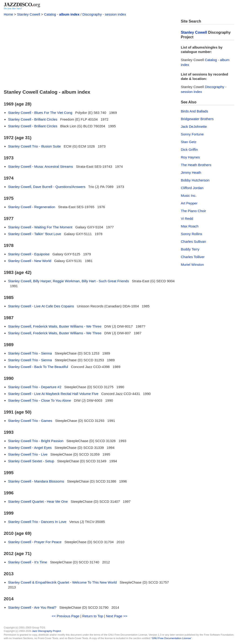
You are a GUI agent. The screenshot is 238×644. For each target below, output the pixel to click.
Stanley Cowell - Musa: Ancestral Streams (41, 166)
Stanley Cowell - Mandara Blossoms (36, 481)
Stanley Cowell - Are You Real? (32, 607)
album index (69, 14)
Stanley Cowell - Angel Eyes (30, 448)
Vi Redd (187, 218)
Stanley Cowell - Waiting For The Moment (40, 227)
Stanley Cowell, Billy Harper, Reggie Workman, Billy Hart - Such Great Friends (69, 281)
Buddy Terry (190, 249)
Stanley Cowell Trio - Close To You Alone (40, 400)
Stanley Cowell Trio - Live (28, 454)
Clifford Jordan (192, 188)
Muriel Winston (192, 264)
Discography (92, 14)
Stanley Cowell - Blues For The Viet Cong (40, 113)
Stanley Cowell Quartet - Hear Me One (38, 501)
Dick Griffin (189, 149)
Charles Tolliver (193, 257)
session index (115, 14)
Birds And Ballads (195, 111)
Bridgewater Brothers (197, 119)
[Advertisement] (89, 52)
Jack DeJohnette (194, 126)
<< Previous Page (65, 616)
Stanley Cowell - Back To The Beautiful (38, 367)
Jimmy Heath (191, 172)
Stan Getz (189, 142)
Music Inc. (189, 195)
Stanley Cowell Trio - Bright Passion (36, 441)
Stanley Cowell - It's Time (28, 562)
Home (8, 14)
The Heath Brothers (196, 165)
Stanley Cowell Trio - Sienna (30, 353)
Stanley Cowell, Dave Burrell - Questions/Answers (47, 187)
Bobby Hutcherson (195, 180)
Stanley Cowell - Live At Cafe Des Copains (41, 306)
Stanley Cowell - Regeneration (32, 207)
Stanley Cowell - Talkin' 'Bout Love (35, 234)
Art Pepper (189, 203)
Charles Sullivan (193, 241)
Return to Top (93, 616)
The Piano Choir (193, 211)
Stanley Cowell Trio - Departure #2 (35, 387)
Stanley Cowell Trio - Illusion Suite (35, 146)
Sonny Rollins (192, 234)
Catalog (50, 14)
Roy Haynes (190, 157)
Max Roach (190, 226)
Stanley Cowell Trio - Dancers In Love (37, 522)
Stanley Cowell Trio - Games (30, 421)
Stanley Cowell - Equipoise (29, 254)
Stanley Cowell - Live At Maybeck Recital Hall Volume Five (53, 394)
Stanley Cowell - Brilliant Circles (33, 119)
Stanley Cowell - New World (30, 261)
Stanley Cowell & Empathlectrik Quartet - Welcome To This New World (62, 582)
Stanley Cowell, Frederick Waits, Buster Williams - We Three (55, 326)
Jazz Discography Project (46, 631)
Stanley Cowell (28, 14)
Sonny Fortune (192, 134)
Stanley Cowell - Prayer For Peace (35, 542)
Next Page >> (117, 616)
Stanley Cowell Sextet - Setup (31, 461)
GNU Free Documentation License (172, 638)
